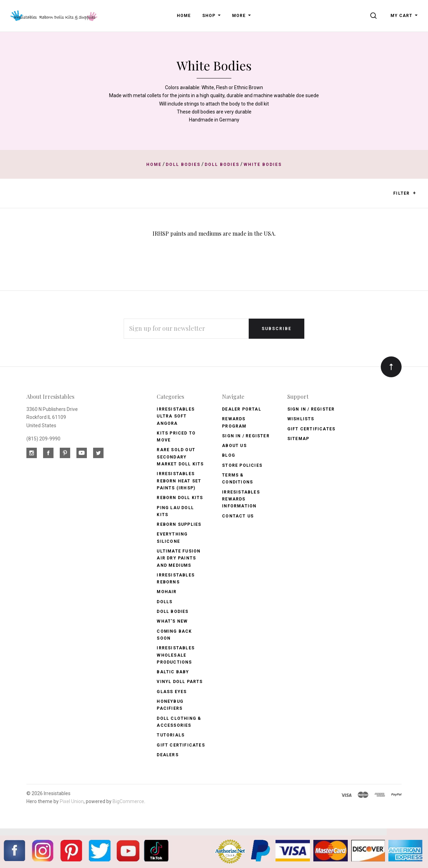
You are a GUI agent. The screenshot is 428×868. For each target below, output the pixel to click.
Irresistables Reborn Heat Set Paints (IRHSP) (179, 481)
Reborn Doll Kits (180, 498)
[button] (414, 193)
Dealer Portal (242, 409)
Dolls (164, 602)
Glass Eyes (172, 692)
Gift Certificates (181, 745)
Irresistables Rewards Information (241, 499)
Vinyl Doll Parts (180, 682)
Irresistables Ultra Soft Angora (176, 416)
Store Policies (242, 465)
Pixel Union (72, 801)
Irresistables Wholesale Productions (176, 655)
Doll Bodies (172, 612)
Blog (229, 455)
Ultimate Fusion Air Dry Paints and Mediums (179, 558)
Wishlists (301, 419)
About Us (234, 446)
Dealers (167, 755)
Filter (405, 193)
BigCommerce (128, 801)
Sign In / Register (246, 436)
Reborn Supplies (179, 524)
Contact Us (238, 516)
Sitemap (298, 439)
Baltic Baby (173, 672)
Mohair (167, 592)
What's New (172, 621)
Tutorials (171, 735)
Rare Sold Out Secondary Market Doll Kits (180, 457)
